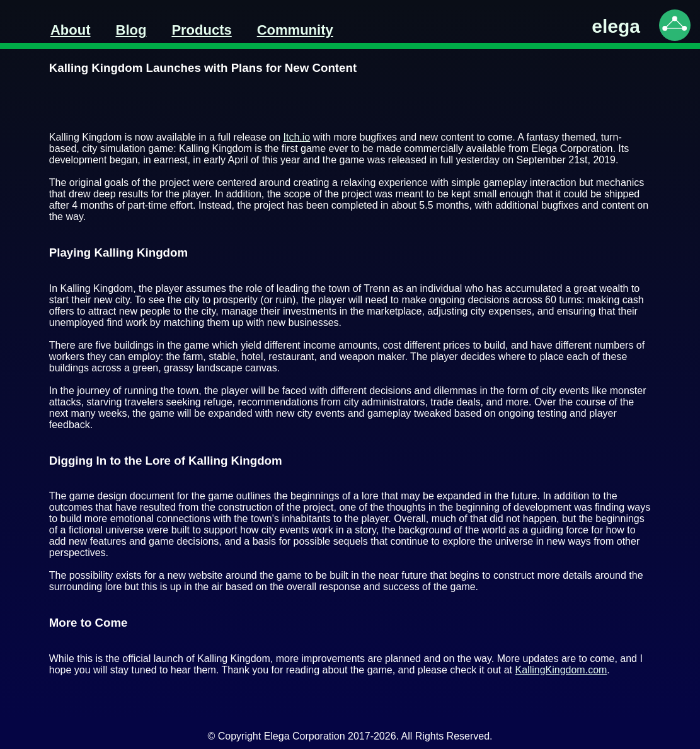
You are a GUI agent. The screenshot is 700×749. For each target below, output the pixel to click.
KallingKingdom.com (561, 670)
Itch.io (297, 137)
